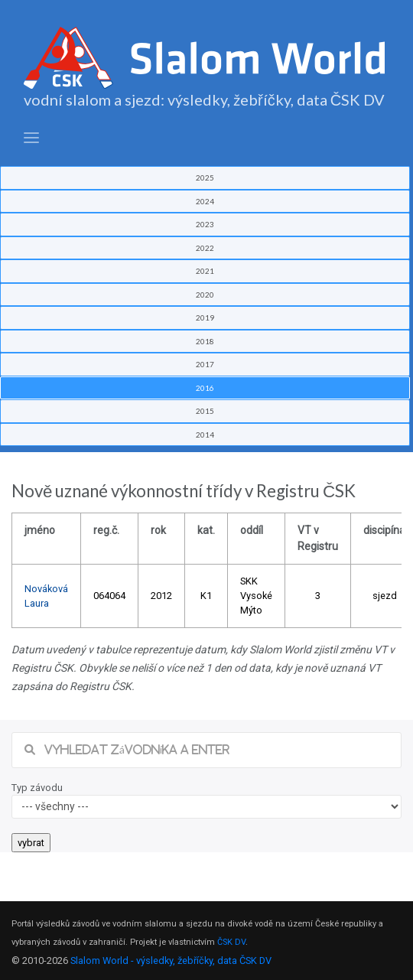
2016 (205, 388)
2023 (205, 224)
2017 (205, 364)
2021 (205, 271)
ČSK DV (231, 942)
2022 (205, 248)
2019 (205, 317)
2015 (205, 411)
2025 (205, 177)
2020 (205, 295)
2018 (205, 341)
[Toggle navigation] (31, 138)
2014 (205, 435)
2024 (205, 201)
